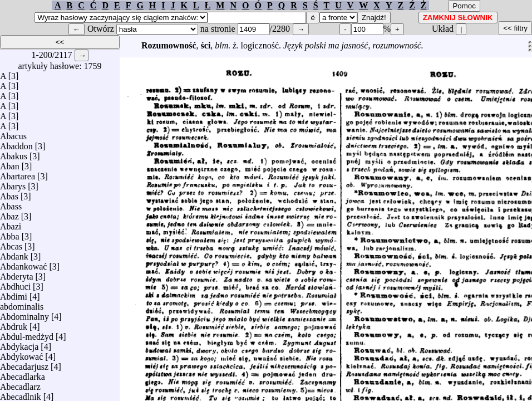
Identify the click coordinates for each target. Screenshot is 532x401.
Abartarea (18, 173)
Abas (9, 194)
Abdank (14, 254)
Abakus (14, 153)
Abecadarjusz (24, 364)
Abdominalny (24, 314)
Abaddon (16, 143)
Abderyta (17, 274)
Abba (10, 234)
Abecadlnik (21, 394)
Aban (10, 163)
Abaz (9, 214)
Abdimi (14, 294)
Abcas (11, 244)
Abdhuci (15, 284)
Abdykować (21, 354)
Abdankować (23, 264)
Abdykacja (19, 344)
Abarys (13, 184)
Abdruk (14, 324)
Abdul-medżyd (27, 334)
